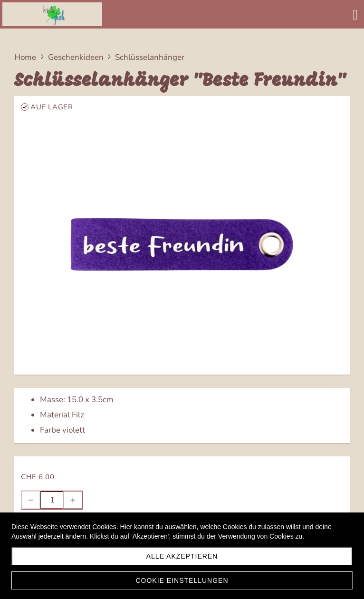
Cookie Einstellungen (182, 580)
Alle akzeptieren (182, 556)
